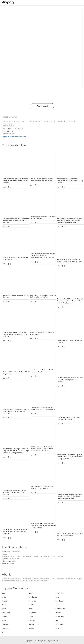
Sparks (31, 628)
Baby (3, 632)
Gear (3, 593)
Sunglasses (33, 597)
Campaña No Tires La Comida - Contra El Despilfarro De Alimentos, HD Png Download (14, 408)
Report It (5, 137)
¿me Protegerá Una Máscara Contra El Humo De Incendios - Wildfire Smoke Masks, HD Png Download (69, 493)
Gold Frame (6, 613)
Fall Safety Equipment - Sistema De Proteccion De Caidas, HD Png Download (68, 259)
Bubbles (31, 605)
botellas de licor (8, 125)
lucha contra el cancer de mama (14, 121)
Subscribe (32, 601)
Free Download (42, 106)
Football (4, 617)
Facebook (5, 628)
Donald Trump (34, 624)
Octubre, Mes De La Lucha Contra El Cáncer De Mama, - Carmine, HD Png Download (15, 331)
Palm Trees (60, 593)
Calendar (5, 624)
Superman (32, 613)
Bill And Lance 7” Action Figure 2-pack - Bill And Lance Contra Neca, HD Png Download (14, 529)
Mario (31, 609)
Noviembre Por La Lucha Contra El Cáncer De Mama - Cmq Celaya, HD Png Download (69, 178)
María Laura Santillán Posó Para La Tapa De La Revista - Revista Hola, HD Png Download (14, 217)
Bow (57, 628)
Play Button (60, 601)
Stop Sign (59, 624)
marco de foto (49, 121)
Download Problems (18, 137)
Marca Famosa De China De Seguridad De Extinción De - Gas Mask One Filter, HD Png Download (68, 454)
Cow (57, 597)
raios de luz (72, 121)
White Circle (60, 617)
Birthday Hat (60, 609)
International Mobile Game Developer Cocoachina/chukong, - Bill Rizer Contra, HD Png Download (42, 523)
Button (4, 609)
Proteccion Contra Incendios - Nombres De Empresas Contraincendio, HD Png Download (14, 178)
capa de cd (61, 121)
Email (4, 620)
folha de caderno (34, 121)
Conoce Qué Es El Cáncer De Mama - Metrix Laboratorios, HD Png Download (42, 406)
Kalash (58, 605)
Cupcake (32, 620)
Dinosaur (5, 601)
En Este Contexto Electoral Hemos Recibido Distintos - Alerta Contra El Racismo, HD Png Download (41, 446)
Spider (4, 597)
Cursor (4, 605)
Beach (31, 617)
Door (57, 620)
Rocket (58, 613)
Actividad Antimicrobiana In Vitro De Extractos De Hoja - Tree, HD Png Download (14, 489)
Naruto (31, 593)
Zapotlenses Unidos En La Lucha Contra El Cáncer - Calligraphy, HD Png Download (68, 377)
